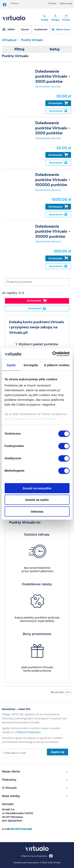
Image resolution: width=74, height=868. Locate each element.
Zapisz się (57, 752)
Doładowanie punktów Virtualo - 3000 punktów (53, 76)
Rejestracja (66, 3)
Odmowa (37, 511)
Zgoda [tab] (11, 365)
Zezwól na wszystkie (37, 488)
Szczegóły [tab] (31, 365)
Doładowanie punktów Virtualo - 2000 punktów (53, 128)
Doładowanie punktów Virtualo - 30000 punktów (53, 231)
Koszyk (66, 18)
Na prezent (58, 111)
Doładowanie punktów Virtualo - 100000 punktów (53, 180)
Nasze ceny (61, 29)
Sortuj (54, 49)
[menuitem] (25, 30)
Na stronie (57, 692)
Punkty (52, 3)
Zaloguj (55, 18)
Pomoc (15, 3)
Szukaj (44, 18)
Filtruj (19, 49)
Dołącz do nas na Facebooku (37, 856)
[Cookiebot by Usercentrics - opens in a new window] (53, 354)
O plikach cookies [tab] (57, 365)
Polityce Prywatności (29, 732)
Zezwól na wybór (37, 500)
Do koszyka (58, 103)
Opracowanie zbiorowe (48, 86)
